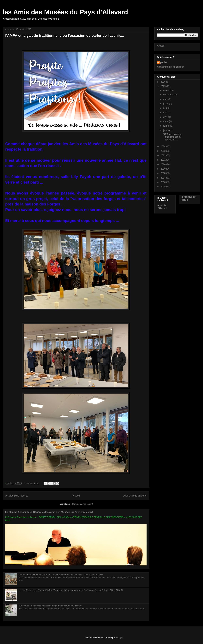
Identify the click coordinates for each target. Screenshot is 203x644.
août (166, 99)
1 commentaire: (32, 483)
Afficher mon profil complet (170, 67)
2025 (163, 86)
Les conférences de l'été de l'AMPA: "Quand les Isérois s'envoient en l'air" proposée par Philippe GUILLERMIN (71, 590)
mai (165, 113)
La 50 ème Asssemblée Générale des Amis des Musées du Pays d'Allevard (49, 512)
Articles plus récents (17, 496)
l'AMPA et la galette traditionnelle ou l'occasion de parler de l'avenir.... (65, 36)
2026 (163, 82)
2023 (163, 151)
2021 (163, 160)
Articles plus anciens (135, 496)
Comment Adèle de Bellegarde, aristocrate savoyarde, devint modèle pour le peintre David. (61, 575)
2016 (163, 182)
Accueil (76, 496)
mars (166, 121)
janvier (167, 130)
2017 (163, 178)
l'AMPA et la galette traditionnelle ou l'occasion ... (172, 137)
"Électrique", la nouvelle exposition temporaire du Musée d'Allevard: (50, 606)
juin (165, 108)
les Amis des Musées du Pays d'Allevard (65, 12)
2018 (163, 173)
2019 (163, 169)
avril (166, 117)
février (167, 126)
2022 (163, 155)
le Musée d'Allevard (162, 207)
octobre (167, 90)
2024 (163, 146)
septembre (169, 95)
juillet (166, 104)
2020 (163, 164)
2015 (163, 187)
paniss (164, 62)
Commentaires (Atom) (82, 504)
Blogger (120, 638)
